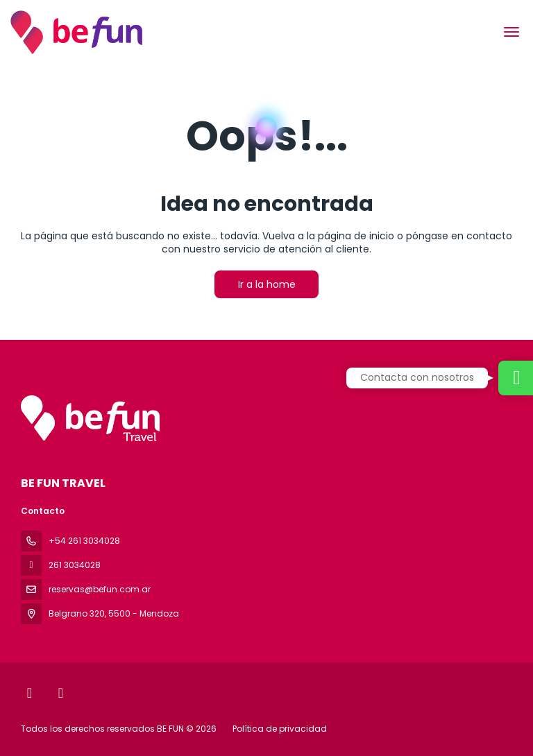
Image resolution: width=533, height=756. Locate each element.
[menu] (511, 32)
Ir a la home (267, 284)
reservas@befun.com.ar (100, 589)
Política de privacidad (280, 729)
